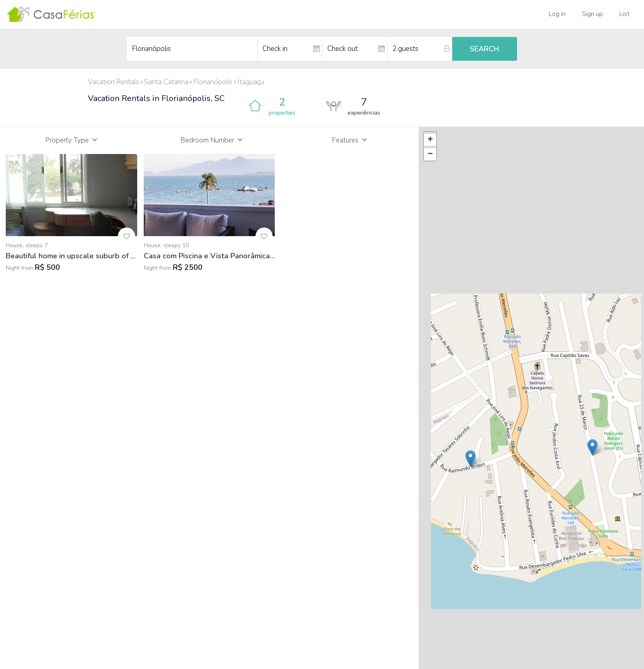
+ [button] (430, 140)
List (624, 14)
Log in (557, 14)
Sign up (592, 14)
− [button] (430, 154)
